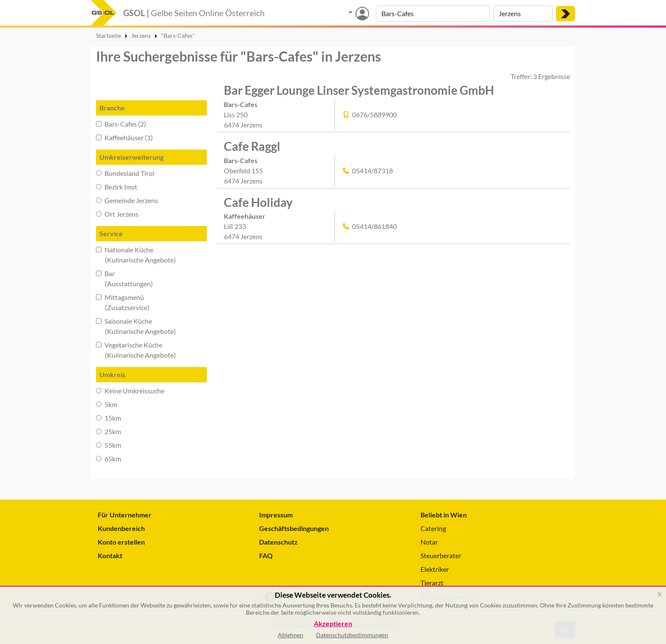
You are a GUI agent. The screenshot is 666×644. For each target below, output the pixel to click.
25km (109, 431)
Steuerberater (441, 555)
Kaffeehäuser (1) (124, 137)
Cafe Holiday (258, 202)
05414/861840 (374, 226)
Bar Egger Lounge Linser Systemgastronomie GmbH (359, 90)
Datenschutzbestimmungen (352, 635)
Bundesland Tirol (125, 173)
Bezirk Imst (117, 187)
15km (109, 418)
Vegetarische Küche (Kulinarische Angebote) (136, 350)
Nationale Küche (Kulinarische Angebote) (136, 255)
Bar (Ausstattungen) (124, 278)
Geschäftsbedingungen (294, 528)
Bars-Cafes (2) (121, 124)
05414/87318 (373, 171)
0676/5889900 (374, 114)
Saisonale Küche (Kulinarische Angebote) (136, 326)
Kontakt (110, 555)
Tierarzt (432, 583)
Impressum (276, 515)
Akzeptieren (333, 624)
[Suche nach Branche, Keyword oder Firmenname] (433, 14)
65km (109, 459)
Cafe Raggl (252, 146)
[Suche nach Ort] (523, 14)
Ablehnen (291, 635)
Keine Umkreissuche (130, 391)
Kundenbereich (121, 528)
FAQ (266, 555)
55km (109, 445)
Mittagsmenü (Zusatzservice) (123, 302)
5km (107, 404)
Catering (433, 528)
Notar (429, 542)
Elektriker (435, 569)
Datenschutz (278, 542)
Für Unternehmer (125, 515)
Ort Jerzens (117, 214)
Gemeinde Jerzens (127, 200)
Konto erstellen (121, 542)
